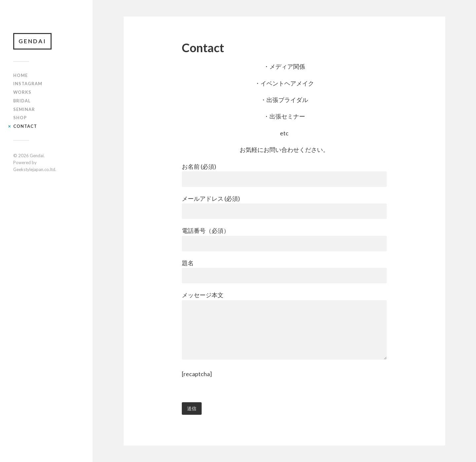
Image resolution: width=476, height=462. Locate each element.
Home (20, 75)
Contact (25, 126)
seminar (24, 109)
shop (20, 118)
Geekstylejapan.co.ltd (34, 169)
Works (22, 92)
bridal (22, 101)
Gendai (32, 41)
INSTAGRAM (28, 84)
